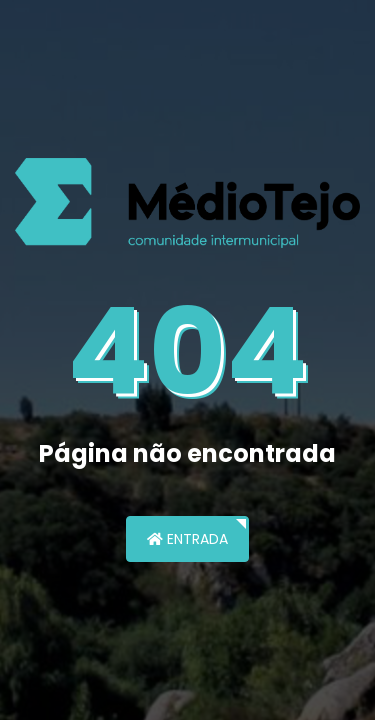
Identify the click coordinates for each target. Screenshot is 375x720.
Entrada (187, 539)
